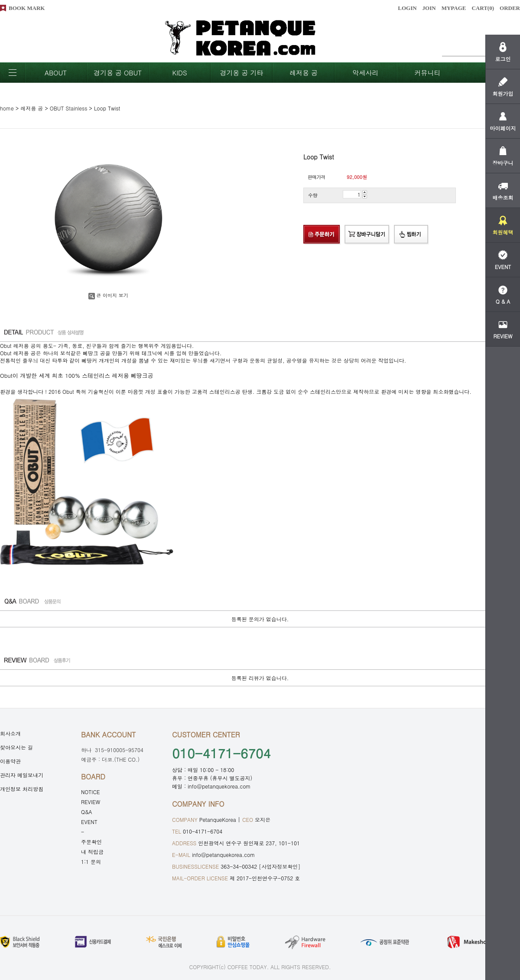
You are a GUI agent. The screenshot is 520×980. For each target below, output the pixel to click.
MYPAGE (454, 8)
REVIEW (91, 802)
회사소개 (10, 733)
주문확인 (91, 842)
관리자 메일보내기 (22, 775)
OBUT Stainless (69, 108)
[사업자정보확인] (279, 866)
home (7, 108)
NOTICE (91, 792)
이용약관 (10, 761)
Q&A (87, 812)
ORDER (510, 8)
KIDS (179, 73)
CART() (483, 8)
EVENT (89, 822)
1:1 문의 (91, 862)
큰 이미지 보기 (108, 295)
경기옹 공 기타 (241, 73)
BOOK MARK (27, 8)
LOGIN (407, 8)
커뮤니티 (428, 73)
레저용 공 (304, 73)
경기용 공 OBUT (118, 73)
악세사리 (366, 73)
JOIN (429, 8)
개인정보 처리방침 (22, 789)
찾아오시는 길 (16, 747)
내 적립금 (92, 852)
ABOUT (56, 73)
